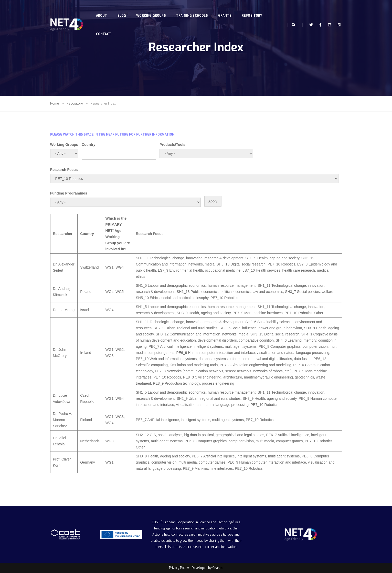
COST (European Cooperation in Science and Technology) (193, 522)
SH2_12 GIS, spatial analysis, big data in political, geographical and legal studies (200, 435)
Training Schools (193, 9)
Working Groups (152, 9)
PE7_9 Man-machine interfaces (257, 313)
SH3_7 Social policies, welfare (309, 292)
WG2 (120, 350)
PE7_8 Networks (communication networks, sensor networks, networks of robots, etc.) (223, 371)
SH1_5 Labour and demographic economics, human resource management (196, 285)
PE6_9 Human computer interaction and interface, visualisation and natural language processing (253, 353)
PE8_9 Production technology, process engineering (193, 383)
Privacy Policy (179, 568)
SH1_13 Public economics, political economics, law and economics (230, 292)
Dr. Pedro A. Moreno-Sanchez (63, 420)
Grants (226, 9)
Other (319, 313)
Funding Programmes (69, 193)
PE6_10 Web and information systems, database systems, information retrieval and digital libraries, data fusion (224, 359)
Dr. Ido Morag (64, 310)
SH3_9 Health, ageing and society (272, 258)
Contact (105, 28)
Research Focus (64, 170)
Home (55, 104)
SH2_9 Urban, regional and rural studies (186, 328)
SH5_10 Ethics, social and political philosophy (172, 298)
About (103, 9)
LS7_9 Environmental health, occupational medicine (199, 270)
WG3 (110, 356)
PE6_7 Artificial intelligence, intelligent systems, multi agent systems (203, 346)
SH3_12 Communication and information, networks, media (202, 334)
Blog (123, 9)
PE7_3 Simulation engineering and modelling (255, 365)
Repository (253, 9)
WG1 (110, 267)
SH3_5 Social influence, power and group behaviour (261, 328)
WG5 (120, 292)
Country (89, 145)
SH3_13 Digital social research (241, 264)
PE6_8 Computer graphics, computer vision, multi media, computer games (244, 441)
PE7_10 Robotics (281, 264)
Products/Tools (172, 145)
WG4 (120, 267)
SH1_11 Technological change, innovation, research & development (189, 258)
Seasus (218, 568)
